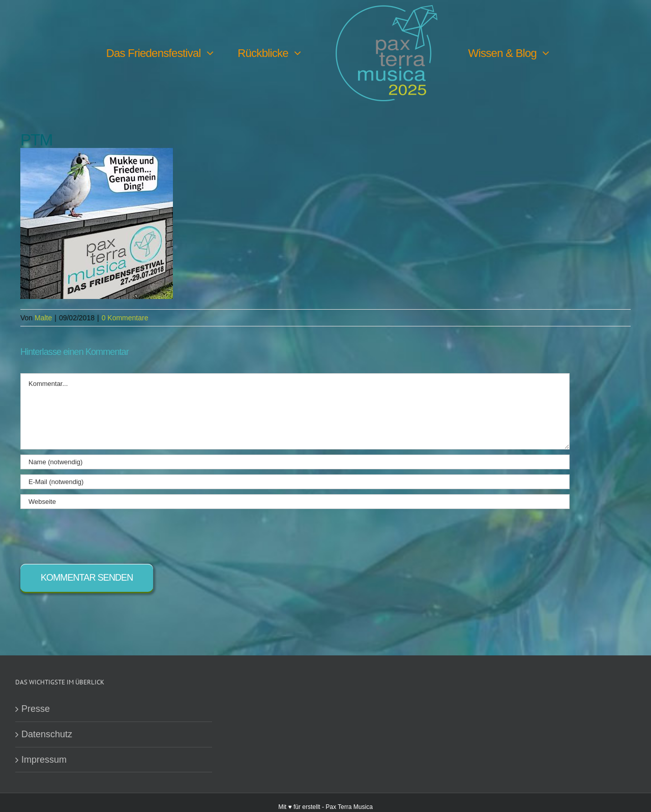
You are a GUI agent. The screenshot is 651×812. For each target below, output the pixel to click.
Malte (43, 318)
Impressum (44, 760)
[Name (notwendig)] (295, 462)
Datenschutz (47, 734)
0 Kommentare (125, 318)
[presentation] (98, 534)
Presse (36, 709)
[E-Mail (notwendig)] (295, 482)
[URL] (295, 502)
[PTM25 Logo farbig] (387, 10)
